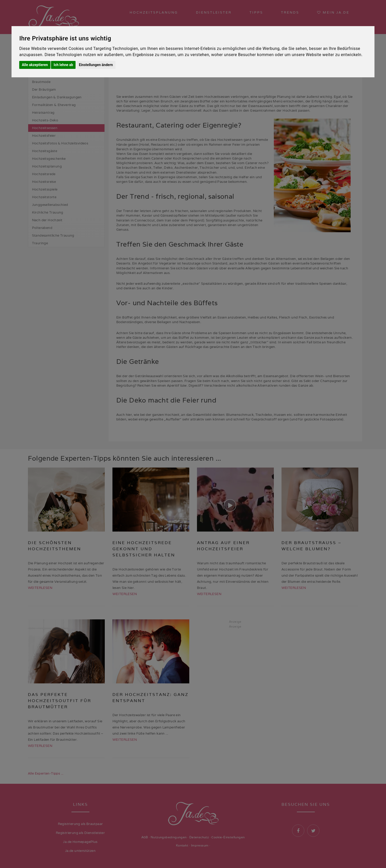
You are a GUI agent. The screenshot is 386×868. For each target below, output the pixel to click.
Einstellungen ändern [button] (96, 65)
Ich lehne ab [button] (63, 65)
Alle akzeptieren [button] (35, 65)
